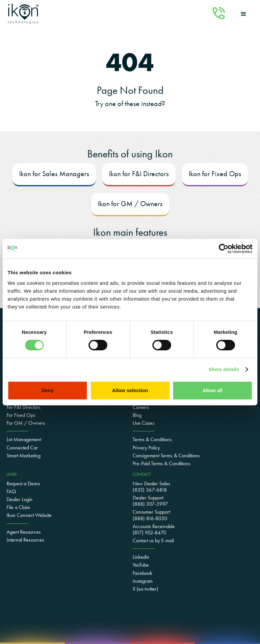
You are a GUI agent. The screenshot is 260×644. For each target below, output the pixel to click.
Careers (141, 407)
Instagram (143, 581)
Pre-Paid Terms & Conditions (161, 463)
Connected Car (22, 448)
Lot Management (24, 439)
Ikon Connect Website (29, 515)
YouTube (141, 565)
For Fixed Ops (21, 415)
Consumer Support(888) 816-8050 (151, 515)
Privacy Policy (146, 448)
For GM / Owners (26, 423)
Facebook (143, 573)
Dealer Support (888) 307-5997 (150, 501)
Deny (48, 390)
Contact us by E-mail (153, 540)
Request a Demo (23, 483)
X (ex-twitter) (145, 589)
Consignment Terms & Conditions (166, 456)
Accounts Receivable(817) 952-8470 (154, 529)
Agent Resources (24, 532)
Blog (137, 415)
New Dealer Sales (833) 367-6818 (151, 487)
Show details (224, 369)
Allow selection (130, 390)
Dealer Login (20, 499)
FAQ (11, 491)
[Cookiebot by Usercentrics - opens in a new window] (224, 249)
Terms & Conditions (152, 439)
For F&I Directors (24, 407)
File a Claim (18, 507)
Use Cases (143, 423)
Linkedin (141, 557)
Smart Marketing (24, 456)
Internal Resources (25, 540)
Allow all (212, 390)
